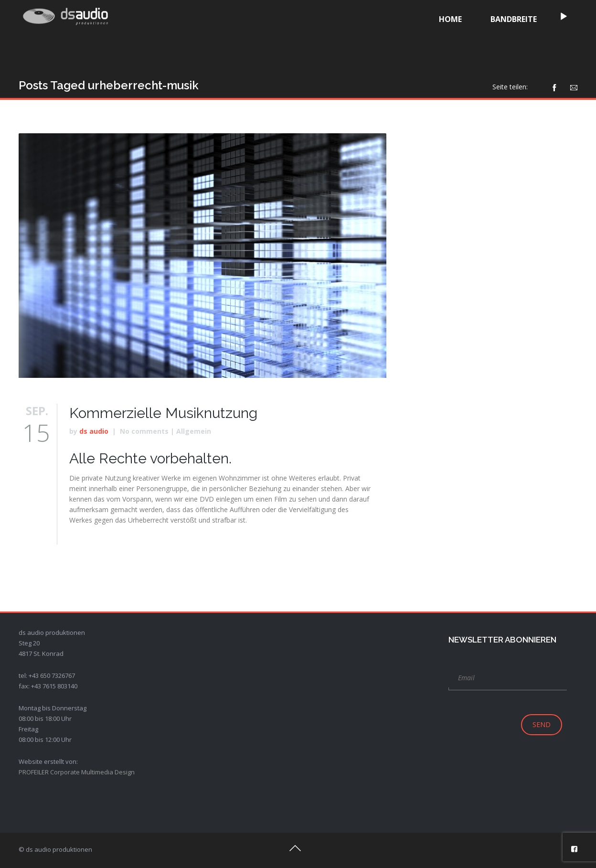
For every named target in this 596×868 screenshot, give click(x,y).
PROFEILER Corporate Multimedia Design (77, 772)
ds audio (94, 431)
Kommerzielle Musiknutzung (163, 413)
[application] (438, 18)
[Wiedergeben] (437, 17)
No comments (144, 431)
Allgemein (194, 431)
